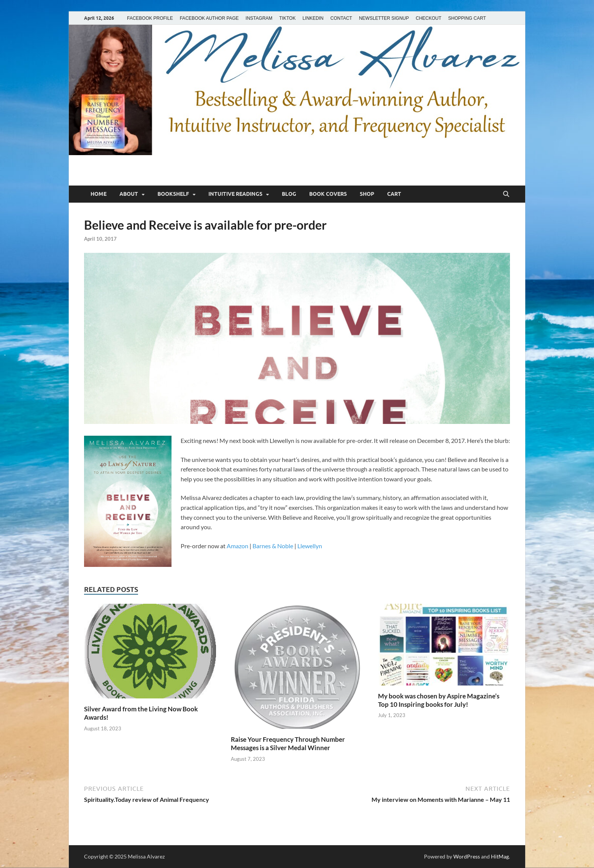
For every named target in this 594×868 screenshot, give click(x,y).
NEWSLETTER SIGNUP (384, 18)
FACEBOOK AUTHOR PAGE (209, 18)
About (129, 194)
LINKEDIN (313, 18)
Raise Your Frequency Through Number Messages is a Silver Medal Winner (288, 743)
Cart (394, 194)
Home (98, 194)
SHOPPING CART (467, 18)
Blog (289, 194)
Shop (367, 194)
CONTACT (341, 18)
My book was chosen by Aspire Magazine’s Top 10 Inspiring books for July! (439, 700)
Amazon (237, 546)
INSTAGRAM (259, 18)
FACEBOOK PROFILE (150, 18)
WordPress (467, 856)
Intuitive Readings (235, 194)
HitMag (500, 856)
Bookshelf (173, 194)
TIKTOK (287, 18)
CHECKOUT (428, 18)
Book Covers (328, 194)
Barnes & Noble (273, 546)
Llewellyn (310, 546)
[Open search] (506, 194)
